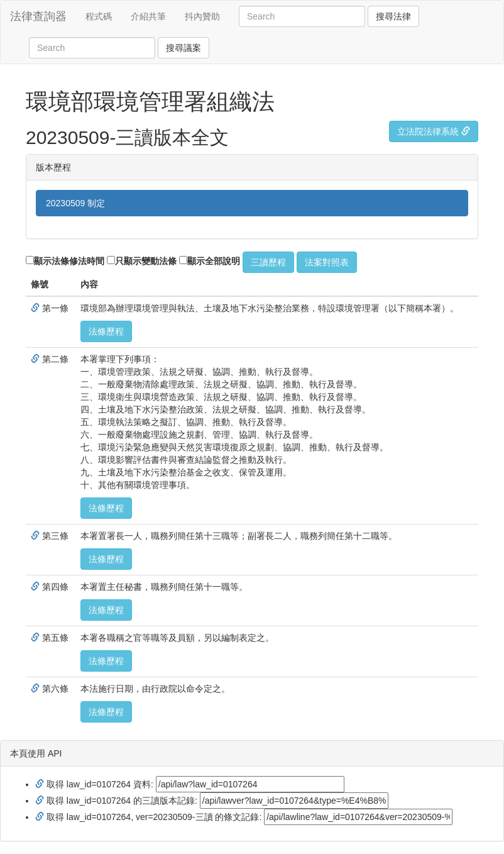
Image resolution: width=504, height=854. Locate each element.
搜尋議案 (184, 48)
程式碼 (99, 16)
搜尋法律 (393, 16)
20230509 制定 (75, 203)
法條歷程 (106, 331)
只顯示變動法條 (142, 261)
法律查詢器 (38, 16)
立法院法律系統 (434, 131)
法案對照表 (327, 262)
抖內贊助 (202, 16)
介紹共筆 (148, 16)
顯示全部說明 (210, 261)
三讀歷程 (268, 262)
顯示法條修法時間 (65, 261)
